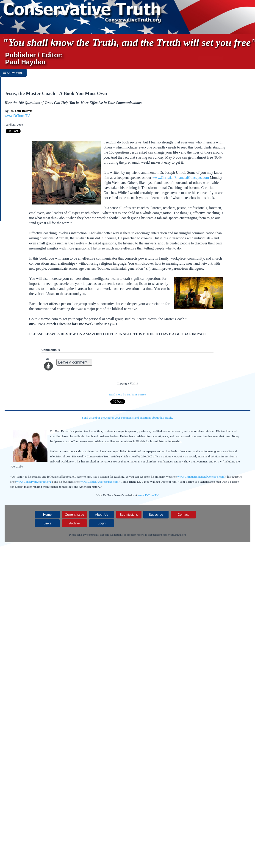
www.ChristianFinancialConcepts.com (181, 178)
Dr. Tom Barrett (21, 111)
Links (47, 523)
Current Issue (75, 515)
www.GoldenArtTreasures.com (100, 482)
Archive (74, 523)
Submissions (129, 515)
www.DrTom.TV (17, 116)
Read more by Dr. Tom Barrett (127, 394)
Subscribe (156, 515)
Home (47, 515)
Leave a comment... (74, 362)
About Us (102, 515)
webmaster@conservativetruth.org (167, 535)
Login (102, 523)
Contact (183, 515)
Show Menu (13, 73)
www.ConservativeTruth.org (34, 482)
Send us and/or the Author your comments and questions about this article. (128, 418)
